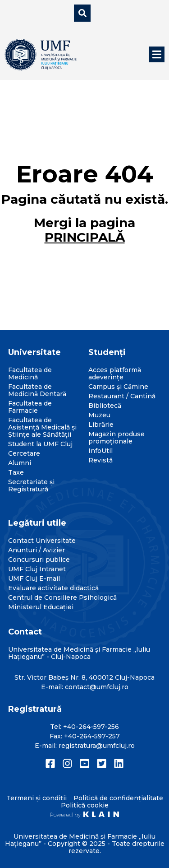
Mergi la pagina (84, 230)
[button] (157, 54)
